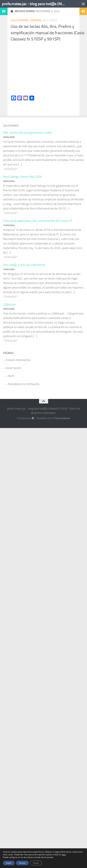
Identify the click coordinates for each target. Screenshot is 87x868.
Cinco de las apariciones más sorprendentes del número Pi (38, 221)
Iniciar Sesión (13, 368)
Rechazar (22, 863)
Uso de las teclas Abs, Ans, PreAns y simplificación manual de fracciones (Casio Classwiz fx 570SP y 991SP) (48, 33)
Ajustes (36, 863)
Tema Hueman (62, 418)
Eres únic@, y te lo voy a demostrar (24, 265)
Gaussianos (11, 126)
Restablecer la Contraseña (24, 384)
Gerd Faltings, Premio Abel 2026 (22, 177)
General (36, 20)
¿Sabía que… (10, 304)
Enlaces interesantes (18, 360)
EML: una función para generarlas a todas (27, 133)
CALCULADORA (20, 20)
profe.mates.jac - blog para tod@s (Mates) (33, 4)
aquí (64, 855)
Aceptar (9, 863)
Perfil (11, 376)
